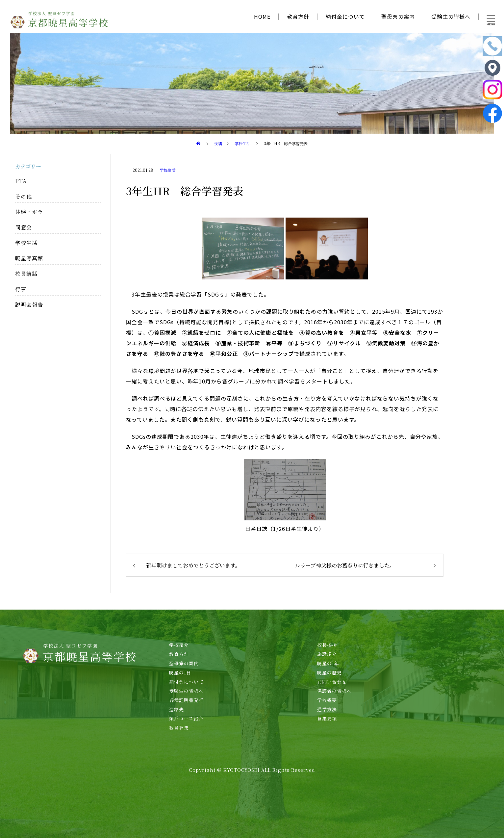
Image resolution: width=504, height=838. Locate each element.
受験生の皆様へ (451, 16)
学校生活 (167, 170)
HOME (262, 16)
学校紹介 (179, 645)
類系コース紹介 (186, 719)
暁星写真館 (29, 258)
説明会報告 (29, 305)
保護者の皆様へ (334, 691)
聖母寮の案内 (398, 16)
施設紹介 (327, 654)
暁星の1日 (180, 672)
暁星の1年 (328, 663)
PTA (21, 181)
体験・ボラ (29, 212)
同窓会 (24, 227)
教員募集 (179, 728)
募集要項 (327, 719)
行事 (21, 289)
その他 (24, 196)
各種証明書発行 (186, 700)
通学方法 (327, 709)
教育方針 (298, 16)
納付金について (345, 16)
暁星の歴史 (329, 672)
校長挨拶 (327, 645)
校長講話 (26, 274)
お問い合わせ (332, 682)
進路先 (176, 709)
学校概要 (327, 700)
